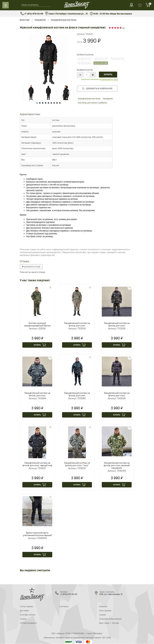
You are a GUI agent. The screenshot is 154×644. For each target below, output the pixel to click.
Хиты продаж (105, 610)
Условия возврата (28, 623)
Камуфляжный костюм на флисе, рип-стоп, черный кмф (37, 464)
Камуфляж (40, 20)
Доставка (24, 610)
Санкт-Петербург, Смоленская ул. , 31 (66, 14)
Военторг (25, 20)
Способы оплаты (28, 615)
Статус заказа (26, 606)
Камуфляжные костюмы (64, 20)
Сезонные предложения (110, 619)
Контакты (64, 606)
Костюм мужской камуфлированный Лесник (37, 324)
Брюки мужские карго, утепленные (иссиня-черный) (37, 534)
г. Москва (115, 623)
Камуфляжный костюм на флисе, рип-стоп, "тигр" (77, 464)
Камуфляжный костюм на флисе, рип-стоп (77, 324)
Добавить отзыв (31, 267)
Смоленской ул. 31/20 (109, 79)
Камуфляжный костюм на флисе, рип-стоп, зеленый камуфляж (117, 465)
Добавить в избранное (97, 89)
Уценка (103, 615)
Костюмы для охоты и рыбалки (92, 103)
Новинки (103, 606)
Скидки (23, 619)
